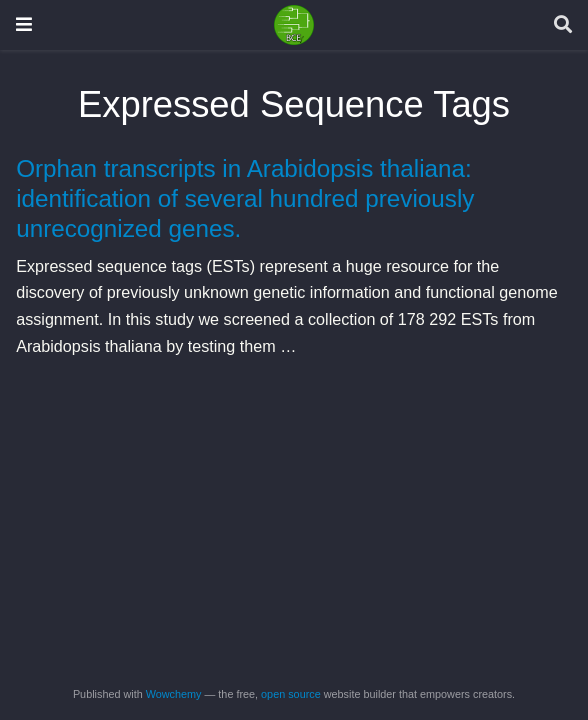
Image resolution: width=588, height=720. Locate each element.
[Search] (563, 25)
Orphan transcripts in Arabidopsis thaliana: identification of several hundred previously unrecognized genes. (245, 199)
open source (291, 694)
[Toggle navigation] (24, 24)
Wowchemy (174, 694)
